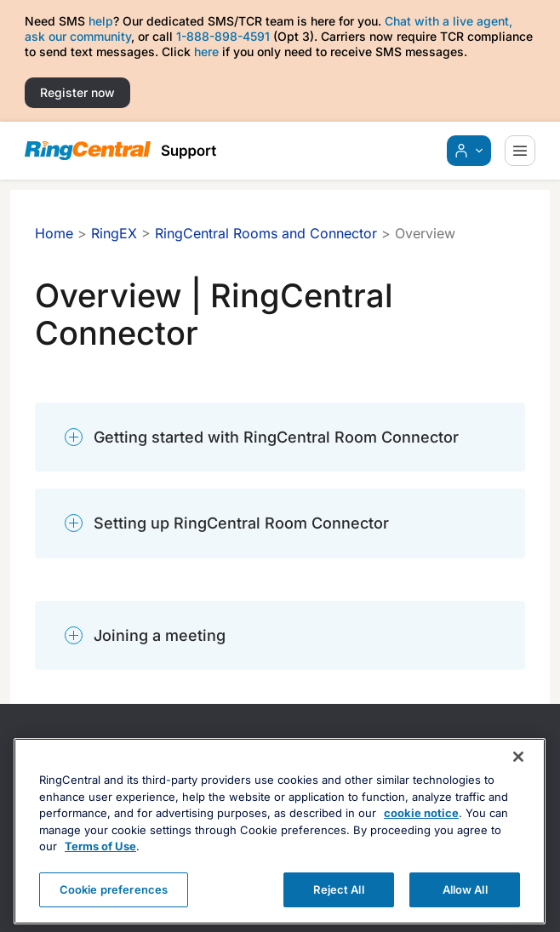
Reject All (338, 906)
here (206, 51)
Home (54, 233)
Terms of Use (100, 864)
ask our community (78, 36)
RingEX (114, 233)
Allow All (465, 906)
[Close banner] (518, 775)
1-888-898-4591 (223, 36)
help (101, 21)
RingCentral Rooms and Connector (266, 233)
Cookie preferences (114, 906)
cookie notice (421, 831)
